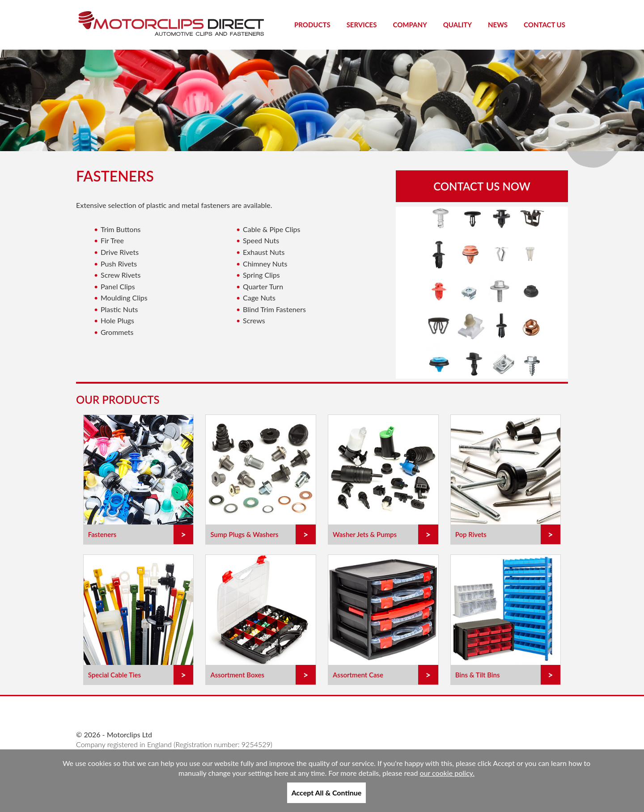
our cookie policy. (447, 773)
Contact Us (544, 25)
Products (312, 25)
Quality (458, 25)
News (498, 25)
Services (362, 25)
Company (410, 25)
